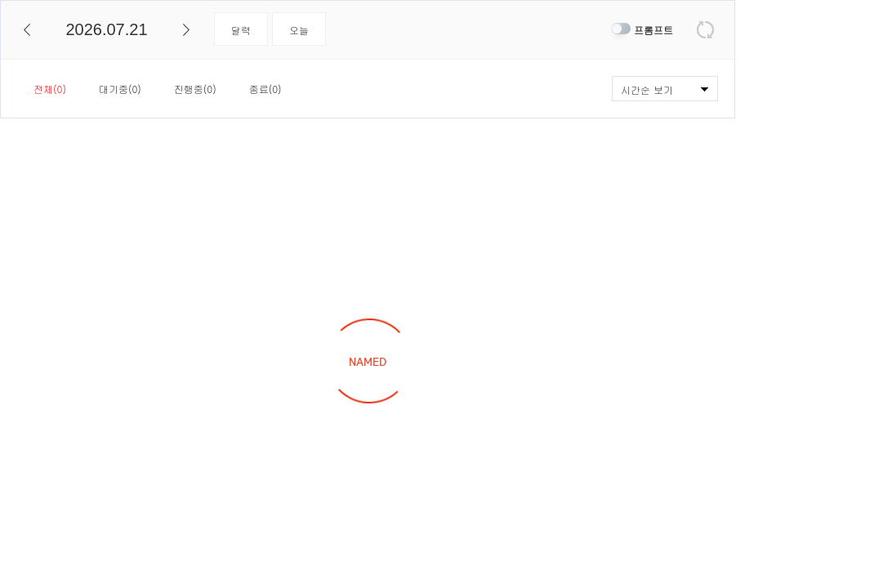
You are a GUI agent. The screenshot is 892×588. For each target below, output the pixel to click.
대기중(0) (120, 89)
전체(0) (50, 89)
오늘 (299, 30)
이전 (27, 30)
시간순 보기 (647, 89)
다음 (186, 30)
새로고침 (705, 30)
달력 (241, 30)
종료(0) (265, 89)
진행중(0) (195, 89)
